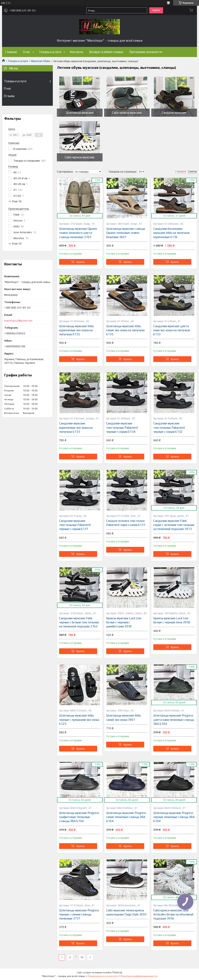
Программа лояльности (146, 52)
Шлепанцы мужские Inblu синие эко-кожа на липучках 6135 (125, 330)
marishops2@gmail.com (18, 321)
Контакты (76, 52)
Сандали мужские (174, 113)
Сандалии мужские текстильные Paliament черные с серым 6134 (122, 427)
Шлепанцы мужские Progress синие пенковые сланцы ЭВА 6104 (126, 817)
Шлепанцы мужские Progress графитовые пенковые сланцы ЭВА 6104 (79, 817)
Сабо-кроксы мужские (127, 113)
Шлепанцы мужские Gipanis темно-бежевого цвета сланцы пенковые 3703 (78, 233)
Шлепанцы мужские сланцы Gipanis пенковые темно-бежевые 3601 (126, 233)
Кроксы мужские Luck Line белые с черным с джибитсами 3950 (124, 622)
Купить (81, 262)
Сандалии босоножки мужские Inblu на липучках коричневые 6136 (171, 233)
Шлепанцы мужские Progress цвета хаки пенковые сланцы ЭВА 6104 (174, 720)
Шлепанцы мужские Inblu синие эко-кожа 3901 (124, 717)
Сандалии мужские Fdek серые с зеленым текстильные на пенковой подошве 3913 (174, 525)
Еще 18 (17, 201)
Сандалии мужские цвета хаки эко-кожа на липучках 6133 (172, 330)
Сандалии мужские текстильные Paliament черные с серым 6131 (75, 525)
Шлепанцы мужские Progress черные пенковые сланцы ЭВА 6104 (174, 817)
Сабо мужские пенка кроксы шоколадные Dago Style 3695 (126, 912)
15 (82, 957)
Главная (11, 52)
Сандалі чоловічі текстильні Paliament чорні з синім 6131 (126, 523)
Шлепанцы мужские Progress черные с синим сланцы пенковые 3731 (79, 914)
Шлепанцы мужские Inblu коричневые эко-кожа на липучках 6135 (76, 330)
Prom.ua (117, 972)
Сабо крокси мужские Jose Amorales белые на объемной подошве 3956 (173, 914)
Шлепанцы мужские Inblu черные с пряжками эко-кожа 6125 (79, 720)
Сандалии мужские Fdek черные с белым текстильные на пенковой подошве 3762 (79, 622)
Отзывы (9, 96)
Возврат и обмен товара (106, 52)
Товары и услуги (50, 52)
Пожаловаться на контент (103, 976)
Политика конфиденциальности (139, 976)
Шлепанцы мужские (80, 113)
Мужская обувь (41, 61)
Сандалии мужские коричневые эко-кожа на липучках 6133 (76, 427)
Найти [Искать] (156, 10)
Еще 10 (17, 243)
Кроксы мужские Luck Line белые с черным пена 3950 (172, 620)
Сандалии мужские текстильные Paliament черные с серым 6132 (169, 427)
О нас (27, 52)
